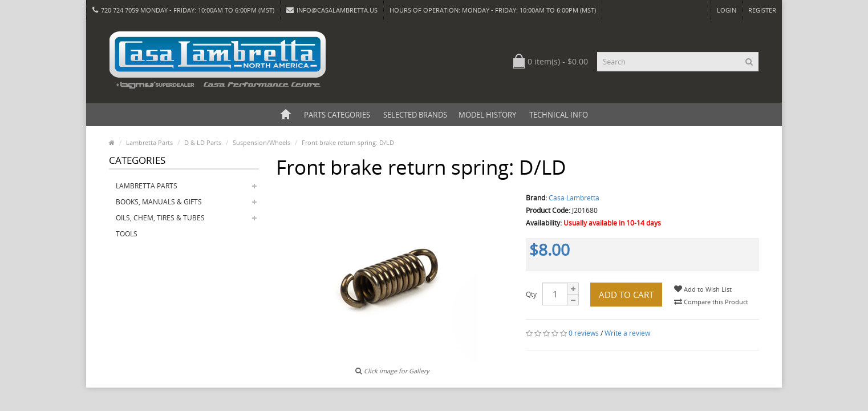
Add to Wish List (703, 289)
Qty (531, 294)
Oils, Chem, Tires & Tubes (160, 218)
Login (727, 10)
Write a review (627, 333)
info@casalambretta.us (332, 10)
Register (762, 10)
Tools (127, 234)
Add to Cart (626, 295)
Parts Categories (337, 115)
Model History (487, 115)
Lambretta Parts (147, 186)
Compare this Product (711, 302)
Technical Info (559, 115)
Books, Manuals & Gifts (159, 202)
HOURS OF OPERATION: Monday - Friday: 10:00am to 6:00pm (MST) (493, 10)
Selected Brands (415, 115)
